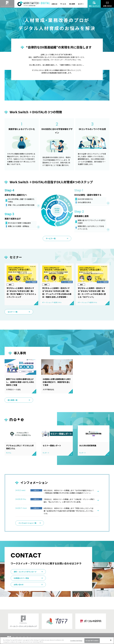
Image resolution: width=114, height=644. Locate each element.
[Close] (111, 640)
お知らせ (54, 4)
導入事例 (72, 4)
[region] (57, 640)
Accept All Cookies (92, 641)
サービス (63, 4)
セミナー (81, 4)
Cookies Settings (76, 641)
